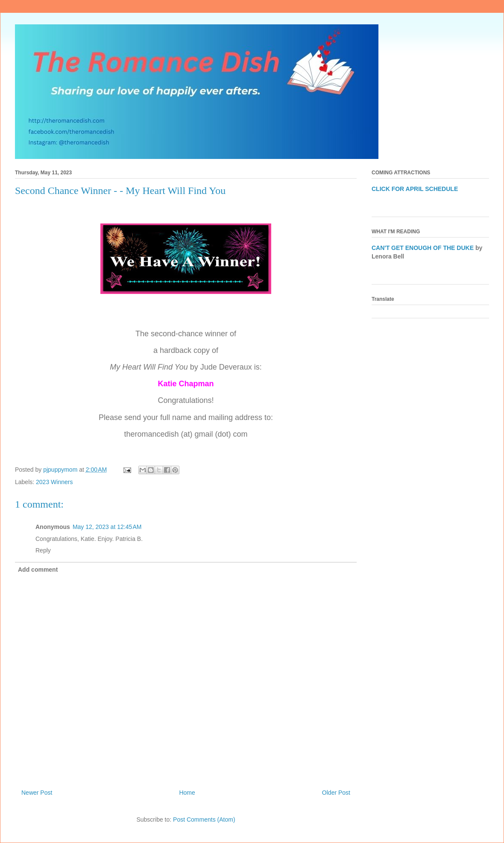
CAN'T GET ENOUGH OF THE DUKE (423, 248)
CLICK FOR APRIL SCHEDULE (415, 189)
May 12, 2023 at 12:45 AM (107, 527)
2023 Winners (54, 482)
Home (187, 793)
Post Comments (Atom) (204, 820)
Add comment (38, 570)
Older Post (336, 793)
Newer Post (37, 793)
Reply (43, 550)
